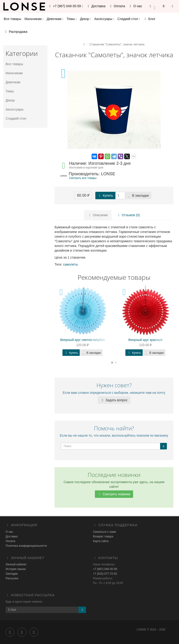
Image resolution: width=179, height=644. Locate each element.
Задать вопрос (114, 400)
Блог (149, 19)
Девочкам (55, 19)
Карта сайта (101, 541)
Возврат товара (103, 536)
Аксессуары (104, 19)
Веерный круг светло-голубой (83, 340)
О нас (135, 6)
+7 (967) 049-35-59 (105, 569)
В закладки (138, 196)
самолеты (70, 264)
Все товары (12, 19)
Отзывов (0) (128, 215)
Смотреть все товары (83, 178)
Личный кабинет (16, 564)
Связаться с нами (104, 532)
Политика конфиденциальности (26, 546)
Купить (105, 196)
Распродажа (16, 32)
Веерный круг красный (145, 340)
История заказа (16, 569)
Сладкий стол (129, 19)
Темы (72, 19)
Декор (85, 19)
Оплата (117, 6)
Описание (98, 215)
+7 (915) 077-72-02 (105, 574)
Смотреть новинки (114, 494)
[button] (153, 6)
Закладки (12, 574)
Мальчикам (34, 19)
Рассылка (12, 578)
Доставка (96, 6)
